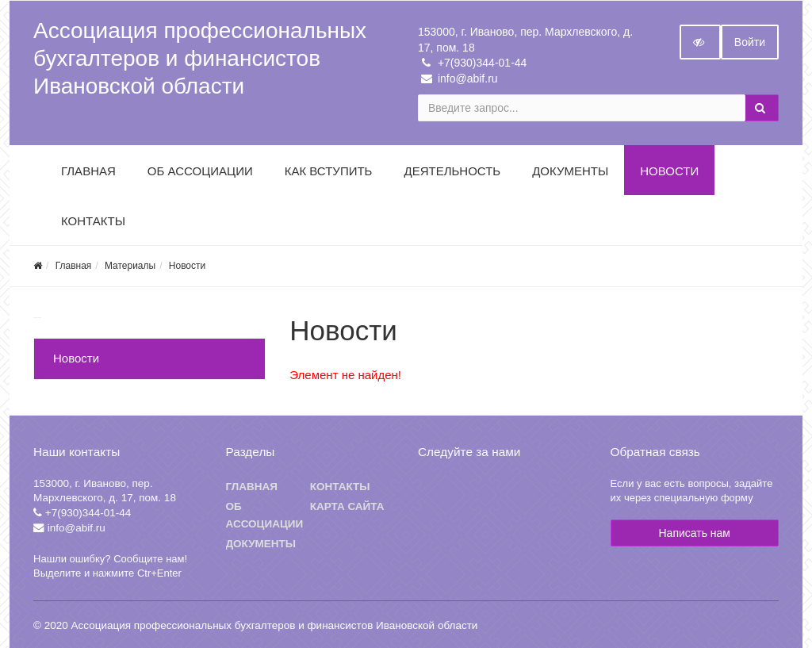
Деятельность (452, 171)
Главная (88, 171)
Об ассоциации (265, 515)
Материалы (130, 266)
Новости (669, 171)
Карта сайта (347, 506)
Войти (750, 42)
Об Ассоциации (200, 171)
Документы (570, 171)
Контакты (93, 221)
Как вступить (329, 171)
